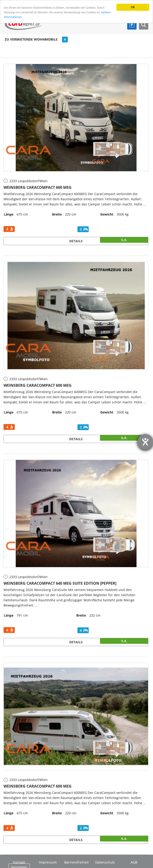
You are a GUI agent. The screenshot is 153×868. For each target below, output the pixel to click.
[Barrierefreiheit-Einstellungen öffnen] (145, 442)
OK (133, 7)
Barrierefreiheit (76, 862)
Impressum (48, 862)
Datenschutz (105, 862)
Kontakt (19, 862)
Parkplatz (132, 25)
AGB (134, 862)
